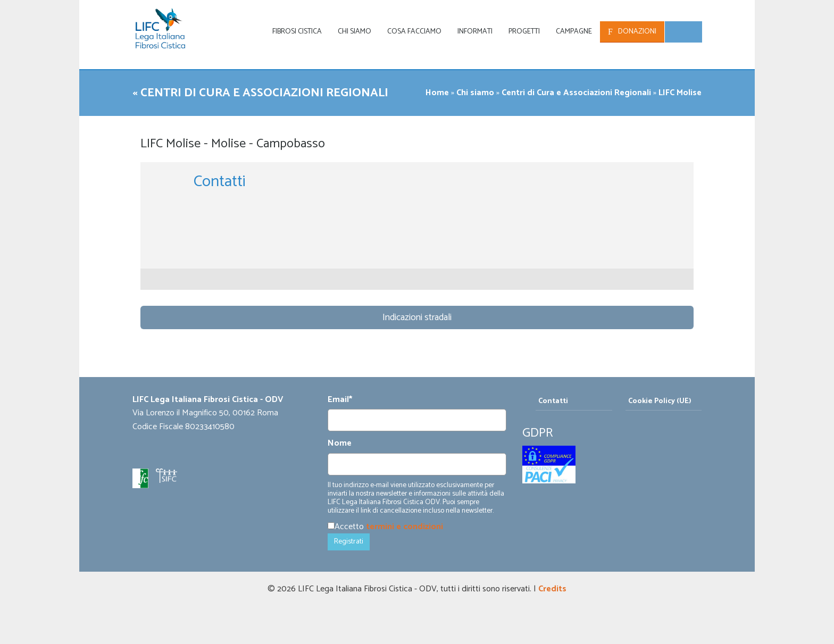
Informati (475, 32)
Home (437, 93)
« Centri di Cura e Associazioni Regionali (267, 93)
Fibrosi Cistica (297, 32)
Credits (552, 589)
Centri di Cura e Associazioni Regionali (576, 93)
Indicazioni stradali (417, 317)
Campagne (574, 32)
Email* (340, 400)
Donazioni (637, 32)
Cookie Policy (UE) (660, 401)
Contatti (553, 401)
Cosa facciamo (414, 32)
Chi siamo (355, 32)
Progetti (524, 32)
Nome (340, 444)
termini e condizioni (405, 527)
